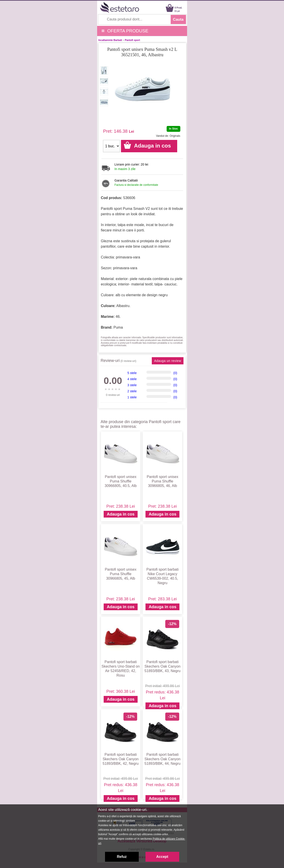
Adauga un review (168, 361)
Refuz (122, 857)
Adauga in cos (121, 514)
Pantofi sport (132, 40)
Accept (162, 857)
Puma (118, 327)
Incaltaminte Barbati (110, 40)
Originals (175, 136)
